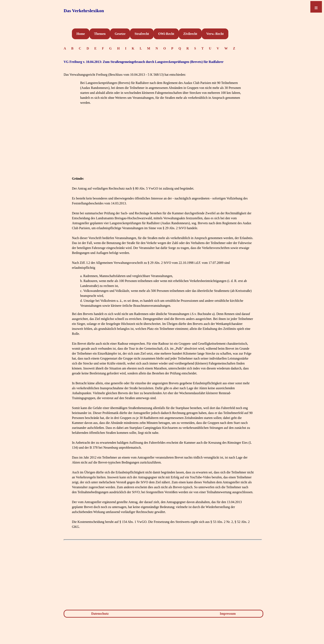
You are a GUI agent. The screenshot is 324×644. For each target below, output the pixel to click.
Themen (100, 34)
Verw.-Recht (215, 34)
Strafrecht (142, 34)
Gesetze (120, 34)
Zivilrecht (190, 34)
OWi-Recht (166, 34)
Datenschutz (100, 614)
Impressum (228, 614)
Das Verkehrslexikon (84, 11)
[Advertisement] (163, 147)
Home (81, 34)
